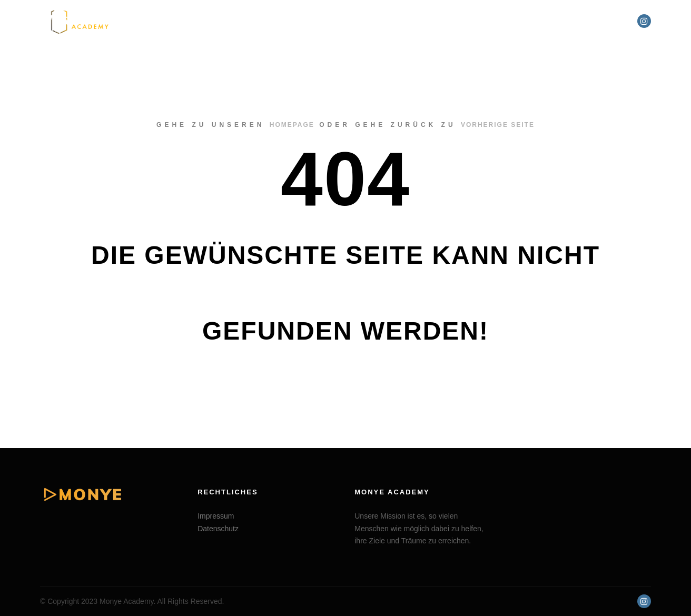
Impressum (216, 516)
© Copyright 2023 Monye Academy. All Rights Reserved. (132, 601)
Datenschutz (218, 529)
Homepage (292, 125)
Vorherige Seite (498, 125)
